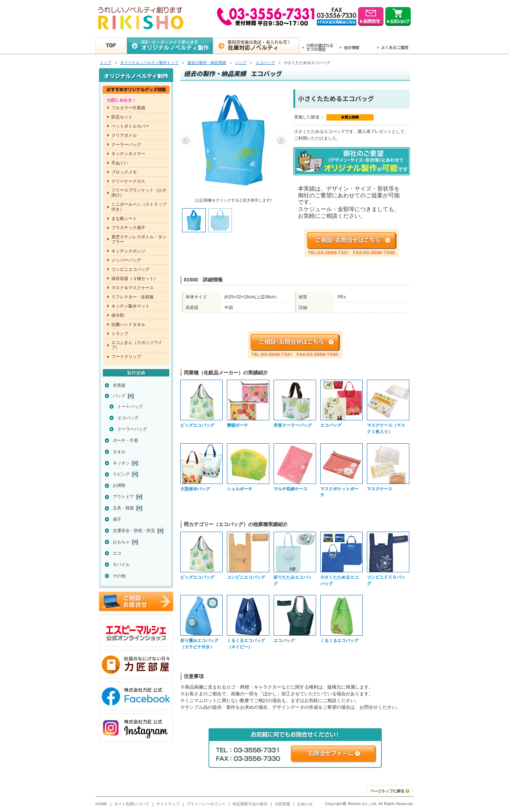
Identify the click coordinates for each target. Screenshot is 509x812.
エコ (117, 553)
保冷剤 (118, 315)
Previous (186, 140)
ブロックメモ (124, 172)
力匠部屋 (282, 804)
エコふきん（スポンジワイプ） (137, 345)
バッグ (241, 63)
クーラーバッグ (126, 145)
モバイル (121, 565)
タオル (119, 452)
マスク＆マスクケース (133, 288)
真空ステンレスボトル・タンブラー (139, 239)
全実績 (119, 385)
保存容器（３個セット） (135, 279)
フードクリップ (126, 357)
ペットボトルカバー (130, 126)
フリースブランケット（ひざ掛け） (139, 193)
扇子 (117, 519)
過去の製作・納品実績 (207, 63)
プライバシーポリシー (206, 804)
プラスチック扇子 (128, 228)
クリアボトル (124, 135)
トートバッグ (130, 407)
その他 (119, 576)
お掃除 (119, 485)
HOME (101, 804)
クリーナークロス (128, 181)
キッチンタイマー (128, 154)
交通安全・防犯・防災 (134, 531)
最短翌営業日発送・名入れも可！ (264, 45)
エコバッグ (265, 63)
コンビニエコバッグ (130, 269)
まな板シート (124, 218)
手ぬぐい (120, 163)
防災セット (122, 117)
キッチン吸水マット (130, 306)
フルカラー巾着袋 (128, 108)
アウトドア (123, 497)
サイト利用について (132, 804)
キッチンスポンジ (128, 251)
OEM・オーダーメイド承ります (177, 45)
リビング (121, 474)
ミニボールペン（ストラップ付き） (139, 207)
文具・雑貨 (123, 508)
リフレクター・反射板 (133, 297)
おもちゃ (121, 542)
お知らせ (305, 804)
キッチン (121, 463)
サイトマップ (168, 804)
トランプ (120, 334)
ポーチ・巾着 (125, 440)
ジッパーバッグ (126, 260)
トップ (106, 63)
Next (281, 140)
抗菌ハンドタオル (128, 325)
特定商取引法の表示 (250, 804)
